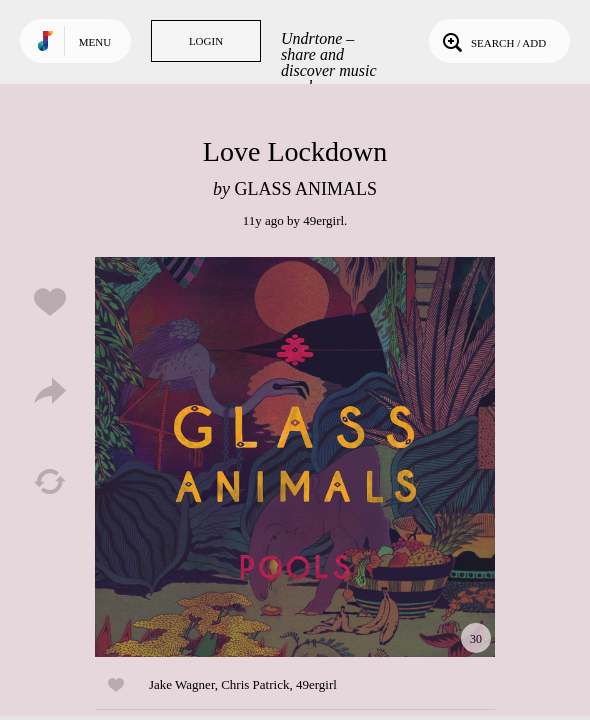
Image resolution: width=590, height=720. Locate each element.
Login (206, 41)
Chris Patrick (255, 684)
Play (295, 457)
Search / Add (492, 41)
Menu (95, 42)
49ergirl (323, 220)
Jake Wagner (182, 684)
